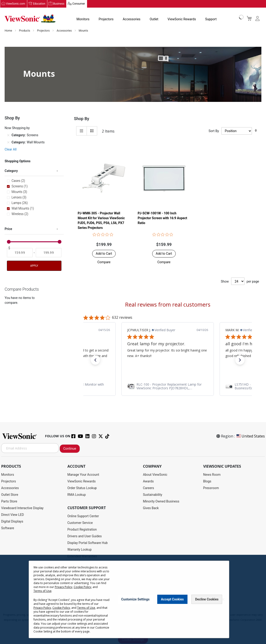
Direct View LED (12, 515)
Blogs (207, 482)
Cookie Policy (82, 587)
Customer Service (80, 523)
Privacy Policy (63, 587)
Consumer (78, 4)
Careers (148, 488)
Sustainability (153, 495)
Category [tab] (11, 171)
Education (39, 4)
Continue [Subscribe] (70, 449)
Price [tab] (8, 229)
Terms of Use (42, 591)
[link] (168, 387)
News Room (212, 475)
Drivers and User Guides (85, 536)
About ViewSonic (155, 475)
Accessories (131, 19)
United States (250, 436)
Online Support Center (83, 516)
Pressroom (211, 488)
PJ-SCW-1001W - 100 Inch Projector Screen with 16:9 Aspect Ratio (162, 218)
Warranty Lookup (80, 550)
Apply (34, 266)
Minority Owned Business (161, 502)
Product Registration (82, 530)
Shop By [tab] (82, 119)
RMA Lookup (77, 495)
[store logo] (30, 19)
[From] (20, 253)
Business (59, 4)
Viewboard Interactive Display (22, 508)
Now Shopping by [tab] (17, 128)
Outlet (154, 19)
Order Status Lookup (82, 488)
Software (8, 528)
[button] (104, 262)
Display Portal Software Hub (88, 543)
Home (9, 31)
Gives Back (151, 508)
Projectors (106, 19)
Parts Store (9, 502)
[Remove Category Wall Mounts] (8, 142)
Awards (148, 482)
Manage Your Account (83, 475)
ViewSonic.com (16, 4)
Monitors (83, 19)
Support (210, 19)
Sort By (214, 131)
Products (25, 31)
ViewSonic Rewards (181, 19)
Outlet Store (10, 495)
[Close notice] (223, 599)
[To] (49, 253)
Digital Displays (12, 522)
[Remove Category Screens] (8, 135)
